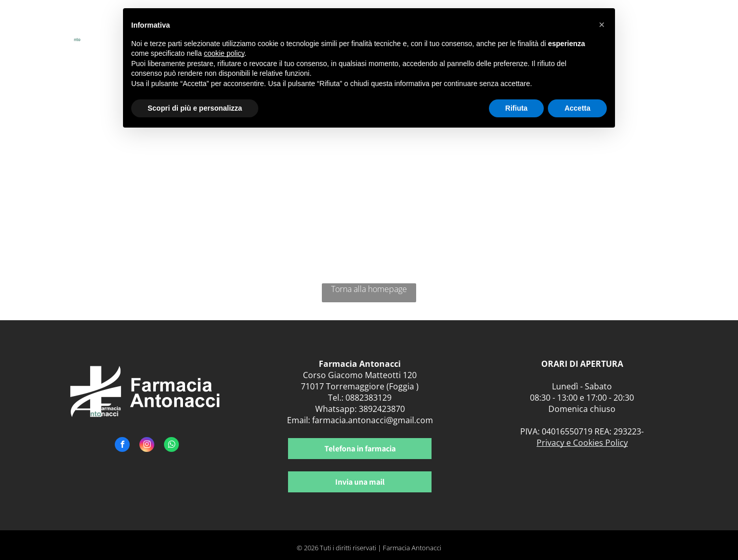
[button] (602, 25)
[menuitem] (640, 29)
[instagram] (147, 446)
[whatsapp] (171, 446)
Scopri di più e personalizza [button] (195, 108)
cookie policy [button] (224, 53)
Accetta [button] (577, 108)
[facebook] (122, 446)
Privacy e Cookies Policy (582, 443)
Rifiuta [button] (517, 108)
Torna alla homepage (369, 289)
